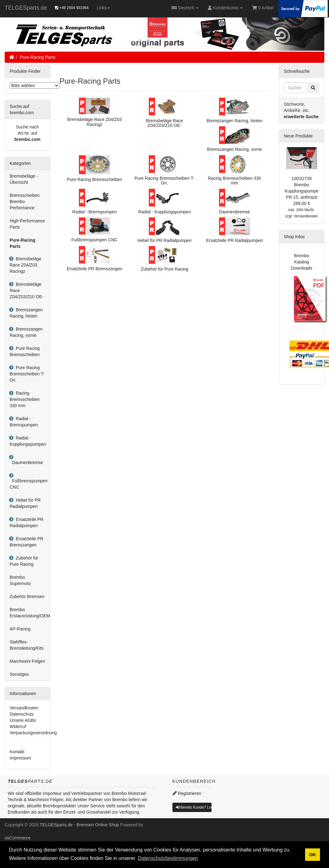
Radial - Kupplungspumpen (28, 441)
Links (103, 8)
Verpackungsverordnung (33, 733)
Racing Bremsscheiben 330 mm (25, 399)
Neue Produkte (298, 136)
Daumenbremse (26, 462)
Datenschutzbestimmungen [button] (168, 858)
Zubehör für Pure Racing (24, 561)
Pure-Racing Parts (38, 57)
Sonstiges (19, 674)
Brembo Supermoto (20, 580)
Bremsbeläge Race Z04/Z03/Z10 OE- (27, 290)
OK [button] (313, 855)
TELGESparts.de (26, 8)
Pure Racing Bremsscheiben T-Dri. (27, 374)
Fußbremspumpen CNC (29, 484)
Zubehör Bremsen (27, 596)
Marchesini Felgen (27, 661)
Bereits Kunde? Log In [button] (194, 807)
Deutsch (185, 8)
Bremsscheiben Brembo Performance (25, 202)
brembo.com (27, 139)
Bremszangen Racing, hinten (26, 313)
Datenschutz (22, 714)
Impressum (20, 758)
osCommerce (18, 838)
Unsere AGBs (23, 720)
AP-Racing (20, 629)
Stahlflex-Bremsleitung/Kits (27, 645)
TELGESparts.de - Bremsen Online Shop (79, 825)
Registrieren (187, 793)
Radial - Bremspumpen (24, 422)
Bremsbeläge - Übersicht (24, 179)
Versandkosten (24, 708)
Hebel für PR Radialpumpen (25, 503)
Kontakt (17, 752)
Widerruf (18, 726)
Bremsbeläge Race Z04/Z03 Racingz (25, 265)
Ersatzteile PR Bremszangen (26, 542)
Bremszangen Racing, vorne (26, 332)
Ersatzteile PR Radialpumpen (26, 522)
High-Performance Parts (27, 224)
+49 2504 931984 (72, 8)
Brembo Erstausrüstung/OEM (30, 613)
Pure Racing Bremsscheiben (25, 351)
